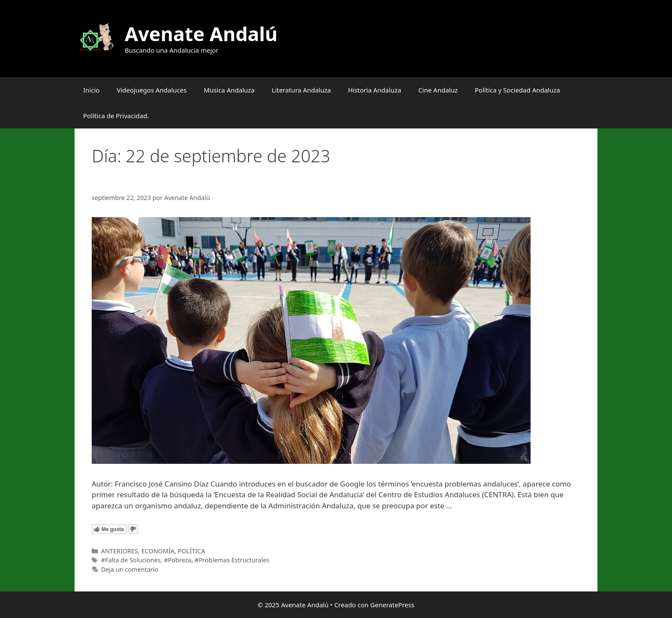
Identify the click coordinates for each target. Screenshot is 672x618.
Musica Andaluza (229, 90)
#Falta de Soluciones (131, 560)
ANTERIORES (120, 551)
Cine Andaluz (438, 90)
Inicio (91, 90)
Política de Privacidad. (116, 116)
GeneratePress (392, 605)
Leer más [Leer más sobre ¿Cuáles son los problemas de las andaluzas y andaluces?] (469, 506)
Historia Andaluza (375, 90)
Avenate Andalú (201, 34)
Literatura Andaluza (301, 90)
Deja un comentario (130, 569)
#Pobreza (177, 560)
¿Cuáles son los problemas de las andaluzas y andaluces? (257, 182)
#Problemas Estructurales (232, 560)
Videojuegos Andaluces (151, 90)
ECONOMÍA (158, 551)
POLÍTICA (192, 551)
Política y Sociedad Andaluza (517, 90)
